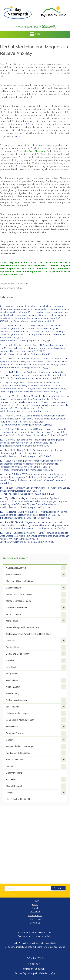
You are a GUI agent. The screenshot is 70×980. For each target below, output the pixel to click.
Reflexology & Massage (36, 700)
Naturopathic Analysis (36, 568)
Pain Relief (36, 779)
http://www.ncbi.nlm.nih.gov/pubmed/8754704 (27, 446)
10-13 (17, 136)
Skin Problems (36, 707)
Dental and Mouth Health (36, 654)
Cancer (36, 740)
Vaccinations (36, 680)
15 (29, 163)
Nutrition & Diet (36, 687)
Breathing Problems (36, 733)
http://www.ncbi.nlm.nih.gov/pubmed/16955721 (27, 368)
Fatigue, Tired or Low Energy (36, 746)
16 (32, 163)
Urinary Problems (14, 773)
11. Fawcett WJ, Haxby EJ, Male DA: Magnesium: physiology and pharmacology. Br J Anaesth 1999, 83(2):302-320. (32, 453)
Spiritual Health (36, 647)
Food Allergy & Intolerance (36, 753)
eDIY (53, 973)
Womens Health (36, 614)
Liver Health (36, 667)
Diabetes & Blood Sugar (36, 713)
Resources (36, 641)
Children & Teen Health (36, 608)
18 (16, 166)
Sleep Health (12, 674)
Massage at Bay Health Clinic (20, 581)
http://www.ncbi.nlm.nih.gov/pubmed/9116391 (44, 528)
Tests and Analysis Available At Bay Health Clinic (29, 634)
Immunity (36, 766)
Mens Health (36, 621)
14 (33, 160)
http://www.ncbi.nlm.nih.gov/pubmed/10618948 (28, 456)
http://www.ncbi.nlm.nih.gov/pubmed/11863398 (27, 341)
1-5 (68, 115)
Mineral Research (36, 786)
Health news (35, 919)
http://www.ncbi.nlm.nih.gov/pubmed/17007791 (27, 507)
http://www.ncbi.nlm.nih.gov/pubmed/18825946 (37, 392)
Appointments (35, 916)
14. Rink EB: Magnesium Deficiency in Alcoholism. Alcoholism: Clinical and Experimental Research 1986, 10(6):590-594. (35, 491)
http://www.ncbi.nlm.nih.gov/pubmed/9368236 (32, 321)
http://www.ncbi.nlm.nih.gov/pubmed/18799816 (44, 435)
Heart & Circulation (36, 760)
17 (13, 166)
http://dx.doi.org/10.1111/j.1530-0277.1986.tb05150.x (29, 494)
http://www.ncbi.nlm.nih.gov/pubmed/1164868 (37, 378)
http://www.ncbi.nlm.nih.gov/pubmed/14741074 (25, 411)
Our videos (35, 912)
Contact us (35, 923)
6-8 (27, 124)
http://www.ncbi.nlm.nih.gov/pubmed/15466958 (29, 425)
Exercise (36, 660)
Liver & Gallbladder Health (18, 799)
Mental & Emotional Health (36, 601)
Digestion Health (36, 588)
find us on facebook (35, 969)
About (35, 908)
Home (35, 905)
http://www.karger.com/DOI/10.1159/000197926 (27, 518)
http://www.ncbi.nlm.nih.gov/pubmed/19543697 (27, 354)
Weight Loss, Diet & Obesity (36, 594)
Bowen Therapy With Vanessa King (22, 627)
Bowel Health (36, 727)
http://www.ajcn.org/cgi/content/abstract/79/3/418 (29, 542)
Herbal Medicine (36, 575)
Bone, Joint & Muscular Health (36, 720)
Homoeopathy (12, 693)
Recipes (36, 793)
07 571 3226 (35, 964)
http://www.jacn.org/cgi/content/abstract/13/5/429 (29, 470)
